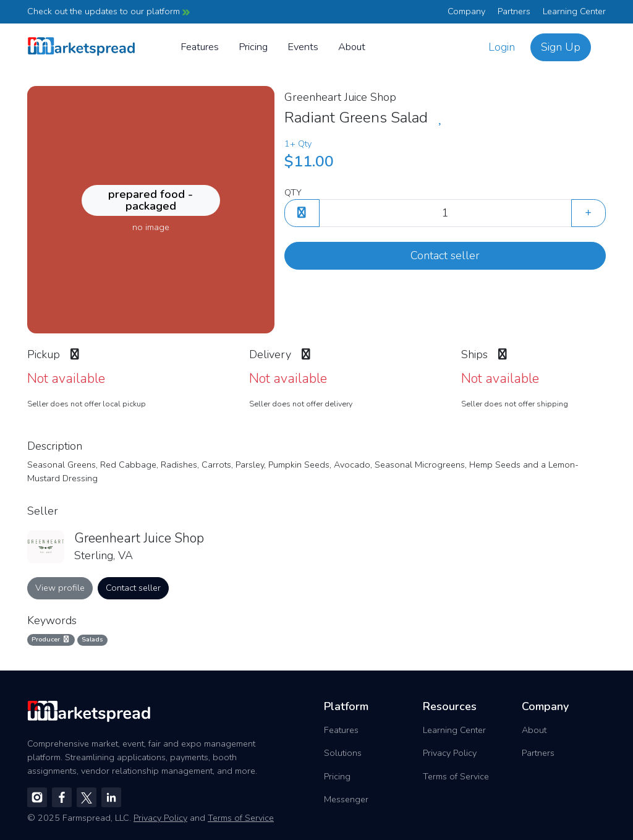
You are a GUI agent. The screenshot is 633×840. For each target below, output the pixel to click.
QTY (293, 192)
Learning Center (574, 11)
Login (502, 47)
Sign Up (561, 47)
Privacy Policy (450, 753)
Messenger (346, 799)
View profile (60, 588)
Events (303, 47)
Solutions (343, 753)
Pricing (253, 47)
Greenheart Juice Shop (340, 97)
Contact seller (445, 255)
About (352, 47)
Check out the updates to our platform (108, 11)
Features (200, 47)
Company (466, 11)
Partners (514, 11)
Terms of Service (456, 776)
